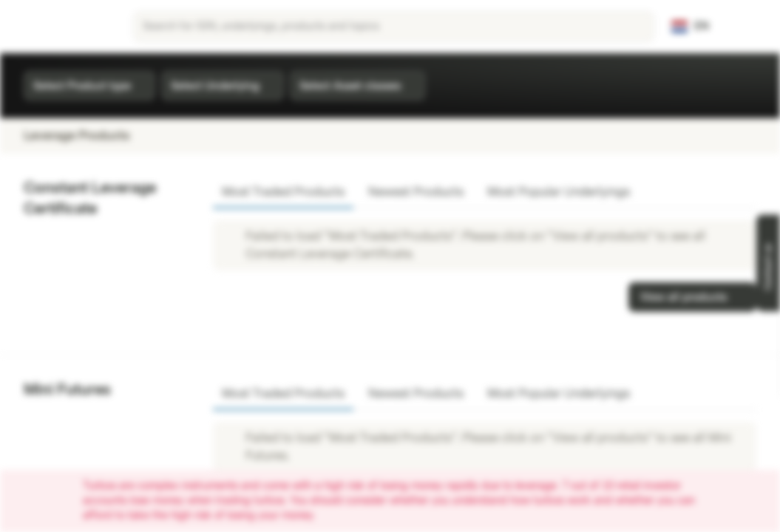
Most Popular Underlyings (559, 192)
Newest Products (416, 192)
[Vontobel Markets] (64, 27)
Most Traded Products (283, 192)
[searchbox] (394, 27)
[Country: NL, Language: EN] (690, 27)
